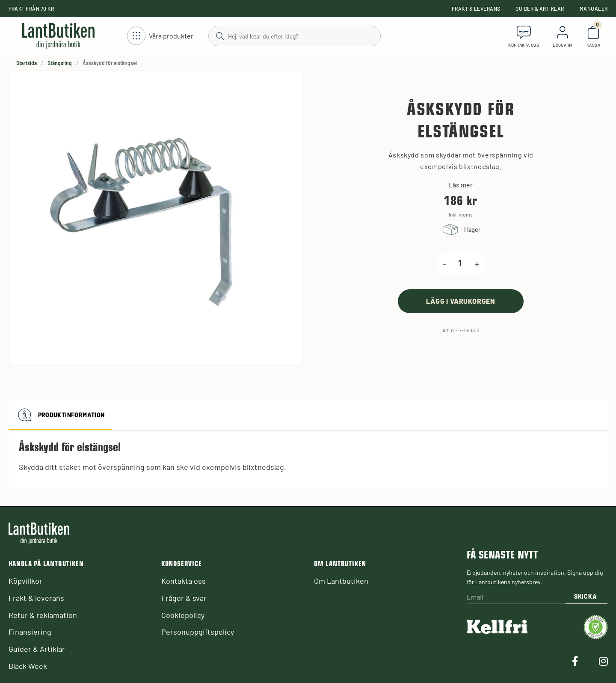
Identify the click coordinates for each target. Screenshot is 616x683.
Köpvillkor (25, 581)
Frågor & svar (184, 598)
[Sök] (294, 36)
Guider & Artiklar (540, 9)
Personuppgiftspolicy (198, 632)
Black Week (28, 666)
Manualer (594, 9)
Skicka (585, 596)
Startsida (27, 63)
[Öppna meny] (160, 36)
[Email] (516, 598)
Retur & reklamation (43, 615)
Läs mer (461, 185)
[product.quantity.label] (460, 264)
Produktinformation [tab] (60, 415)
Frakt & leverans (476, 9)
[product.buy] (461, 301)
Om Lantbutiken (341, 581)
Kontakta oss (184, 581)
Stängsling (60, 63)
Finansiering (30, 632)
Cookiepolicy (183, 615)
